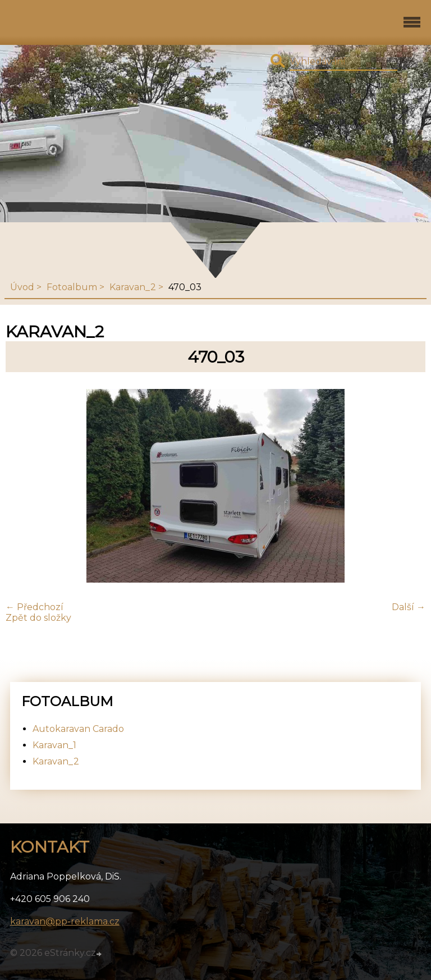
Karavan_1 (54, 745)
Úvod (22, 287)
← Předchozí (35, 607)
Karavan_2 (133, 287)
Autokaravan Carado (78, 729)
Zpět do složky (38, 618)
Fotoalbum (72, 287)
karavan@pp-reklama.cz (65, 921)
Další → (409, 607)
